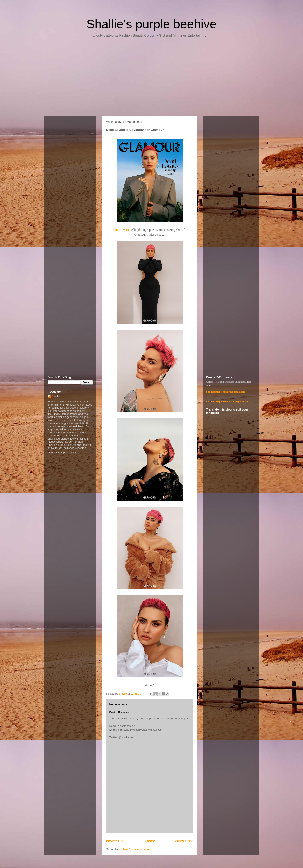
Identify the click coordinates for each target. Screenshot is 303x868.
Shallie (56, 396)
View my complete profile (62, 452)
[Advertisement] (152, 78)
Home (150, 841)
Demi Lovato (120, 230)
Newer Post (116, 841)
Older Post (184, 841)
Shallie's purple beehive (152, 24)
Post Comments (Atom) (136, 849)
